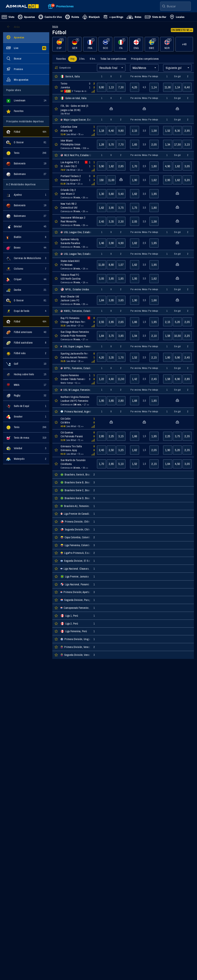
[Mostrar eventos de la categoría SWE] (152, 44)
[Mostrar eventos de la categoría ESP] (59, 44)
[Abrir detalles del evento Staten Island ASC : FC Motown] (77, 265)
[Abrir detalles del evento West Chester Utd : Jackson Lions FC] (77, 300)
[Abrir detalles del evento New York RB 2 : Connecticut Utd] (77, 208)
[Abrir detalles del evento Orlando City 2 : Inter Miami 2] (77, 194)
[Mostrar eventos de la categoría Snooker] (26, 417)
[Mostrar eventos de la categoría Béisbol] (26, 226)
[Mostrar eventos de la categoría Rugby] (26, 395)
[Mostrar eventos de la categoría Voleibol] (26, 448)
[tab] (61, 59)
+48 (184, 44)
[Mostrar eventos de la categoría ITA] (121, 44)
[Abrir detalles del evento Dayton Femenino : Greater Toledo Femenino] (77, 379)
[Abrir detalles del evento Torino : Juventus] (77, 87)
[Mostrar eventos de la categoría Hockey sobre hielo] (26, 374)
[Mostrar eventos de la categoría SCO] (105, 44)
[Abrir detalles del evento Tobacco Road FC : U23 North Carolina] (77, 279)
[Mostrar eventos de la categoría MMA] (26, 385)
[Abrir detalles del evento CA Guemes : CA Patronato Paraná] (77, 436)
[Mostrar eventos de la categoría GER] (75, 44)
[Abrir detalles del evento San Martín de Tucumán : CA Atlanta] (77, 464)
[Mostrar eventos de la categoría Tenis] (26, 153)
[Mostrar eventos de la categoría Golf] (26, 364)
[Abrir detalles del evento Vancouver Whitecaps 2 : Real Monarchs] (77, 221)
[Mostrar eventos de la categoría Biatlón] (26, 237)
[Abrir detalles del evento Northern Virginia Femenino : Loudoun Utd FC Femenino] (77, 401)
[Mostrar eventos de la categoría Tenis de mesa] (26, 438)
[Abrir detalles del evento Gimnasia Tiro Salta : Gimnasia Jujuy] (77, 450)
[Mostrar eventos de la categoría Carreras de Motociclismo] (26, 258)
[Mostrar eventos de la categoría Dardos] (26, 290)
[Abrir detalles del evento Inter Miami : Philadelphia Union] (77, 144)
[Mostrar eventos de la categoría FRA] (90, 44)
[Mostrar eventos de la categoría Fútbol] (26, 132)
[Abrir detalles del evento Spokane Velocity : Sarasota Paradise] (77, 243)
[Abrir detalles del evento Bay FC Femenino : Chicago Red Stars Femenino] (77, 322)
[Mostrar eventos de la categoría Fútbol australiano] (26, 343)
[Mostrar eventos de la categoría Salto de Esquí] (26, 406)
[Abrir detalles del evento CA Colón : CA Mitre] (77, 422)
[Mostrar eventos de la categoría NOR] (167, 44)
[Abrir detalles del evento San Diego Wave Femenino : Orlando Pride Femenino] (77, 336)
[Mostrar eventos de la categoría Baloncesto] (26, 163)
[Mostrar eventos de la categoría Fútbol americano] (26, 332)
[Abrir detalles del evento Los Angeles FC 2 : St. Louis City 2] (77, 166)
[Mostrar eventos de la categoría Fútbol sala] (26, 353)
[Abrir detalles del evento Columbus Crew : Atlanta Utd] (77, 130)
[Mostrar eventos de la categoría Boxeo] (26, 248)
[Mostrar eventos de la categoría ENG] (136, 44)
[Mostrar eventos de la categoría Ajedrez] (26, 195)
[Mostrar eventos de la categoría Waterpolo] (26, 459)
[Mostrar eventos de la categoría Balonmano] (26, 174)
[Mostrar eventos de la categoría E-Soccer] (26, 142)
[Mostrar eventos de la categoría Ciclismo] (26, 269)
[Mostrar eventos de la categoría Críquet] (26, 279)
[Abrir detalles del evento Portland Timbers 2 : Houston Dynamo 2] (77, 180)
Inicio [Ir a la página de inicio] (55, 27)
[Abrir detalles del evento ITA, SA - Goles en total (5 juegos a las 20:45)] (77, 109)
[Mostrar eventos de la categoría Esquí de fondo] (26, 311)
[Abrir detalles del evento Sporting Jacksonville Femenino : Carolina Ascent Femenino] (77, 357)
